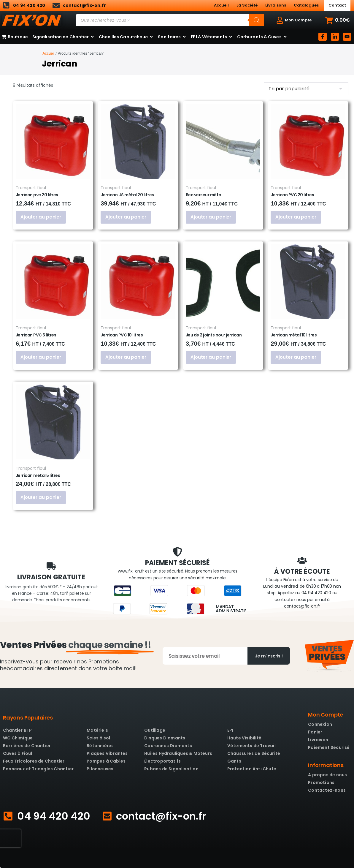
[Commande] (306, 89)
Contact (337, 5)
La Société (247, 5)
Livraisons (276, 5)
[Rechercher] (257, 20)
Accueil (221, 5)
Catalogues (306, 5)
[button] (338, 20)
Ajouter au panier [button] (38, 217)
